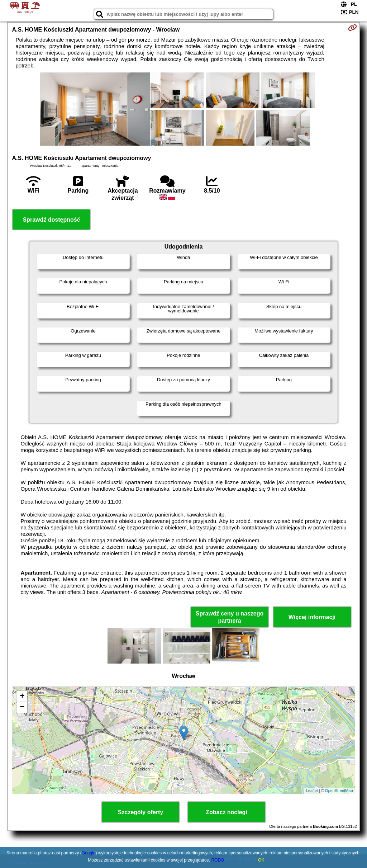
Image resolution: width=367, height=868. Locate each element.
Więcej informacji (312, 617)
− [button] (22, 707)
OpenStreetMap (339, 791)
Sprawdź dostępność (51, 220)
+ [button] (22, 697)
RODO (218, 860)
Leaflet (312, 791)
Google (89, 853)
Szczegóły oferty (140, 812)
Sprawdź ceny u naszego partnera (230, 617)
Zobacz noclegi (227, 812)
